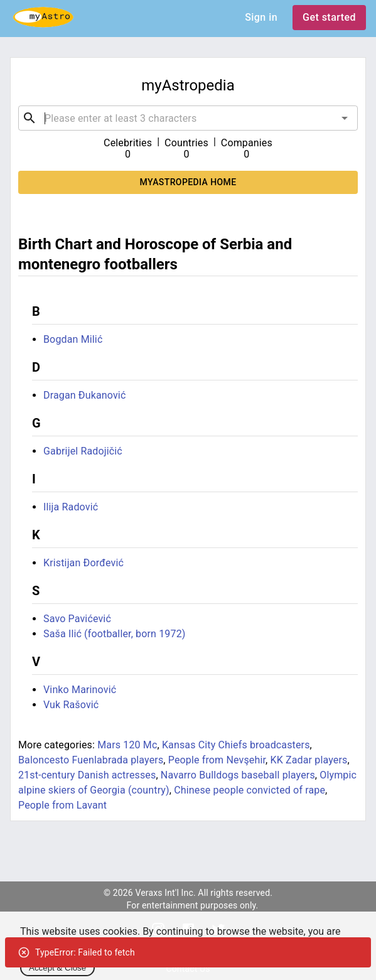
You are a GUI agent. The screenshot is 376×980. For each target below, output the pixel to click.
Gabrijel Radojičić (83, 451)
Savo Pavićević (77, 619)
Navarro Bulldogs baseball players (238, 775)
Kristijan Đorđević (83, 563)
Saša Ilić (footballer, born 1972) (115, 634)
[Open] (345, 118)
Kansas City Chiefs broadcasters (236, 745)
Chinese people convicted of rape (250, 790)
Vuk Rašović (71, 705)
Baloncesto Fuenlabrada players (91, 760)
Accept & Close (57, 968)
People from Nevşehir (217, 760)
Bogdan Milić (73, 339)
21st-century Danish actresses (87, 775)
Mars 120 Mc (127, 745)
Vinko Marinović (80, 690)
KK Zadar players (309, 760)
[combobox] (188, 118)
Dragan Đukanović (84, 395)
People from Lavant (62, 805)
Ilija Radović (71, 507)
